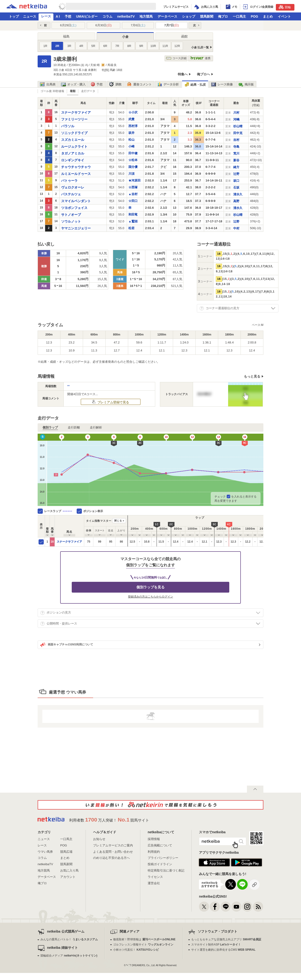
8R (129, 46)
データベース (167, 16)
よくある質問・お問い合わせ (113, 852)
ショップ (189, 16)
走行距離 (74, 427)
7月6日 (138, 25)
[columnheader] (47, 526)
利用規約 (154, 852)
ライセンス (155, 877)
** (68, 386)
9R (141, 46)
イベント (284, 16)
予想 (68, 16)
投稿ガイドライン (160, 864)
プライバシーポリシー (163, 858)
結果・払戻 (195, 85)
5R (93, 46)
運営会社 (154, 883)
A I (58, 16)
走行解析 (96, 427)
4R (81, 46)
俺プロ (223, 16)
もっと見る (252, 376)
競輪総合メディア (69, 956)
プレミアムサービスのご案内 (113, 845)
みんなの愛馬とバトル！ (69, 939)
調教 (115, 85)
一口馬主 (239, 16)
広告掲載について (160, 845)
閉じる (118, 521)
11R (165, 46)
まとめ (268, 16)
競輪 (285, 7)
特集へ (183, 74)
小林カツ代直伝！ (136, 950)
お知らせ (99, 839)
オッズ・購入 (73, 85)
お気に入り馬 (69, 870)
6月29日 (68, 25)
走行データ (88, 91)
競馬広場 (66, 852)
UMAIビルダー (87, 16)
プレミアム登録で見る (113, 402)
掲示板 (246, 85)
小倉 (125, 37)
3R (69, 46)
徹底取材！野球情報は (144, 939)
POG (254, 16)
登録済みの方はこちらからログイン (150, 597)
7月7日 (172, 25)
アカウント (68, 877)
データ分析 (168, 85)
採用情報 (154, 839)
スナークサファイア (69, 542)
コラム (107, 16)
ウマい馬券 (45, 852)
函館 (184, 36)
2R (57, 46)
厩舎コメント (139, 85)
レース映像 (222, 85)
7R (117, 46)
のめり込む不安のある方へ (111, 858)
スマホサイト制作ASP (216, 945)
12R (177, 46)
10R (153, 46)
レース (46, 16)
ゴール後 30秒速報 (52, 91)
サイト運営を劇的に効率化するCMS (223, 950)
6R (105, 46)
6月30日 (104, 25)
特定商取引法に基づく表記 (166, 870)
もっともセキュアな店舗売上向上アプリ (226, 939)
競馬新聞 (207, 16)
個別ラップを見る (150, 587)
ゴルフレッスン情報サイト (143, 945)
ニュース (30, 16)
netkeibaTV (126, 16)
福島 (66, 36)
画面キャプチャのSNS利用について (67, 645)
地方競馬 (146, 16)
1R (45, 46)
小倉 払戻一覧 (200, 47)
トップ (14, 16)
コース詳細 (176, 58)
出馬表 (48, 85)
